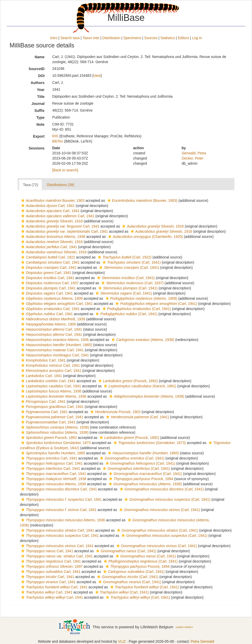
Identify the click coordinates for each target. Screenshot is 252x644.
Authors (38, 83)
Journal (38, 104)
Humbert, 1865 (53, 453)
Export (39, 136)
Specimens (132, 38)
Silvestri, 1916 (51, 221)
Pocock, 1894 (140, 479)
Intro (54, 38)
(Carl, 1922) (124, 257)
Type (41, 118)
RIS (55, 136)
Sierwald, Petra (194, 153)
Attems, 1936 (53, 237)
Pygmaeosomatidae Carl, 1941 (48, 422)
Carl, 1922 (48, 257)
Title (41, 97)
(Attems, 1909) (141, 298)
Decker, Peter (192, 158)
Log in (197, 38)
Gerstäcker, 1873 (55, 443)
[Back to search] (65, 170)
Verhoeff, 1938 (53, 479)
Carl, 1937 (49, 283)
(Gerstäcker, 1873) (149, 443)
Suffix (39, 111)
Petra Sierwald (202, 641)
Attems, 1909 (51, 298)
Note (40, 124)
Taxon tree (91, 38)
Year (41, 90)
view (97, 76)
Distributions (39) (60, 185)
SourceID (37, 69)
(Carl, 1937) (132, 283)
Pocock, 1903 (115, 412)
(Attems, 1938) (54, 432)
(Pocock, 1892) (127, 381)
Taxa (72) (30, 185)
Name (40, 57)
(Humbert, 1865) (56, 345)
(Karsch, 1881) (139, 386)
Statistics (168, 38)
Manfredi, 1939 (53, 319)
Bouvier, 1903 (52, 200)
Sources (151, 38)
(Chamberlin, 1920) (145, 237)
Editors (184, 38)
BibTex (58, 141)
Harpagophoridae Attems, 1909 (48, 324)
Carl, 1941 (47, 206)
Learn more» (184, 627)
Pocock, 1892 (48, 438)
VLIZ (122, 641)
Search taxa (70, 38)
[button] (23, 200)
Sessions (37, 148)
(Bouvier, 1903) (142, 200)
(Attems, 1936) (142, 340)
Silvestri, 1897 (51, 566)
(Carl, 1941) (131, 262)
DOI (41, 76)
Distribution (111, 38)
